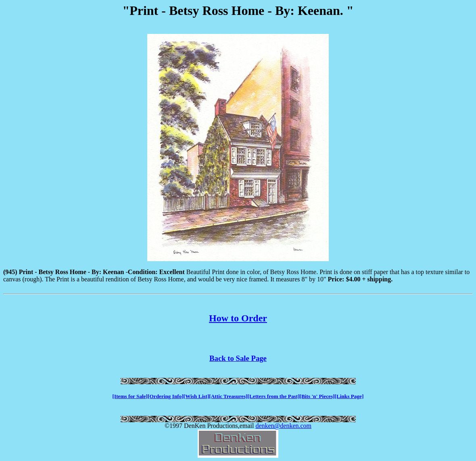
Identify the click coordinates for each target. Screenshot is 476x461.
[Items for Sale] (130, 396)
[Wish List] (196, 396)
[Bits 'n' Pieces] (317, 396)
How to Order (238, 318)
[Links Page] (349, 396)
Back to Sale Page (238, 358)
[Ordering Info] (166, 396)
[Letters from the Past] (274, 396)
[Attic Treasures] (228, 396)
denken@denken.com (283, 426)
